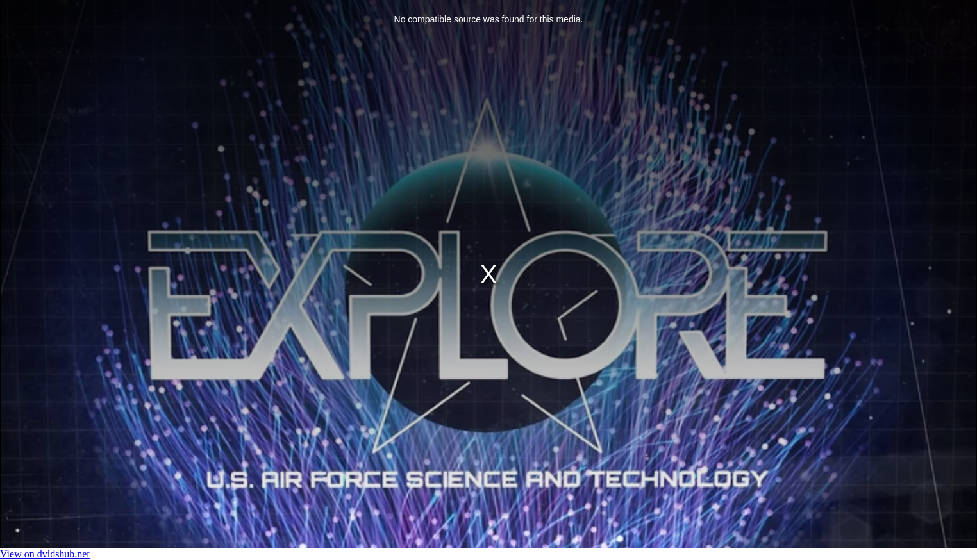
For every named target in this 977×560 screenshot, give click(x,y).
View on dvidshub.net (45, 554)
